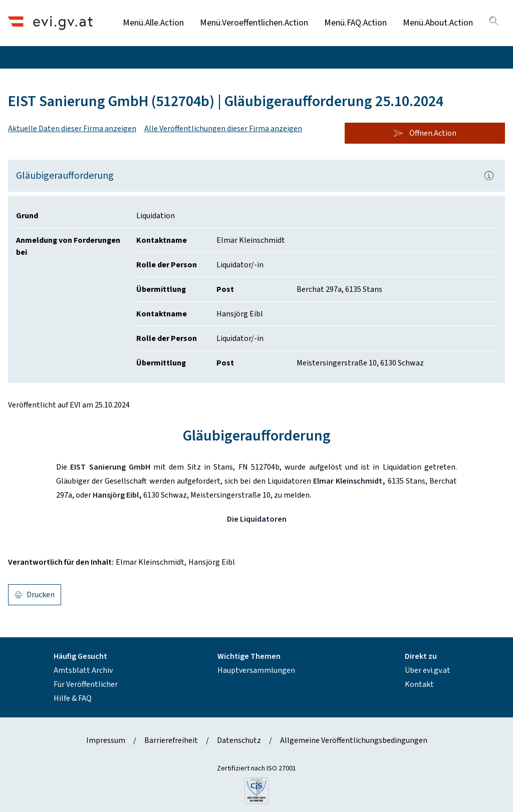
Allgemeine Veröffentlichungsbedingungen (354, 740)
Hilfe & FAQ (73, 698)
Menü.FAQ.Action (355, 23)
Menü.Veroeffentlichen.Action (254, 23)
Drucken (35, 595)
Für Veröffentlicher (86, 684)
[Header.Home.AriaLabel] (50, 23)
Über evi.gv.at (428, 670)
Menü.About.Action (438, 23)
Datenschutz (239, 740)
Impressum (106, 740)
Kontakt (419, 684)
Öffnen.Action (425, 133)
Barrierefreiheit (171, 740)
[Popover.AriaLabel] (489, 176)
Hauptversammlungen (256, 670)
